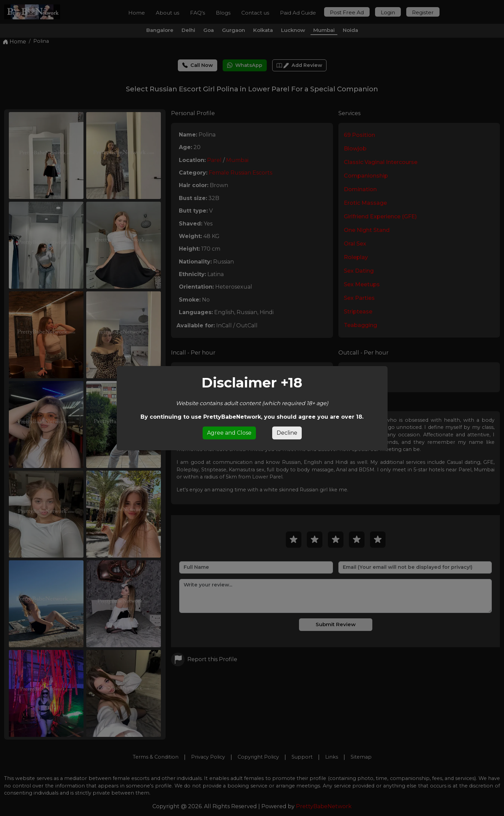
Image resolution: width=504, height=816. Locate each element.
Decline (287, 433)
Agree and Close (229, 433)
